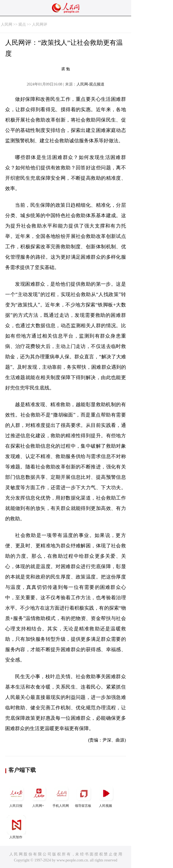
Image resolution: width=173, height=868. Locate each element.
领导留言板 (84, 796)
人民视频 (106, 796)
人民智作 (16, 827)
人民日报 (16, 796)
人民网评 (40, 24)
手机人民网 (61, 796)
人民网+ (39, 796)
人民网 (7, 24)
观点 (22, 24)
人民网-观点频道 (91, 84)
